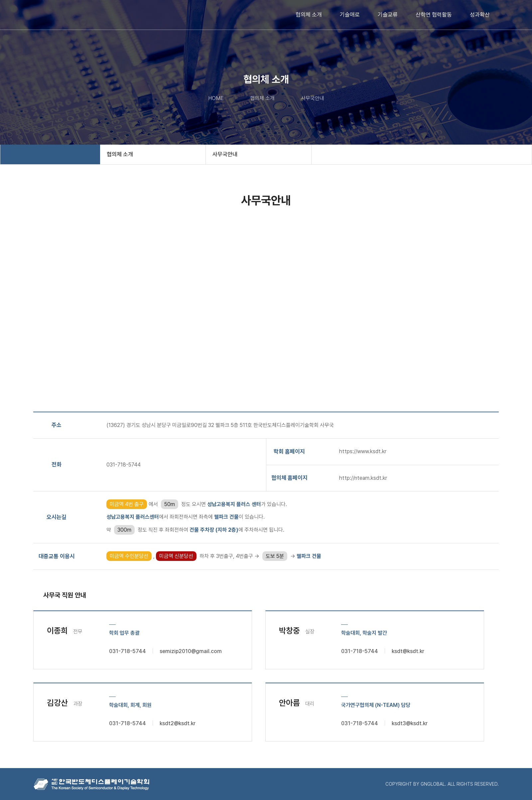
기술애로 (350, 15)
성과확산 (480, 15)
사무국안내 (225, 154)
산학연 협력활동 (434, 15)
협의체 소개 (309, 15)
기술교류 (388, 15)
